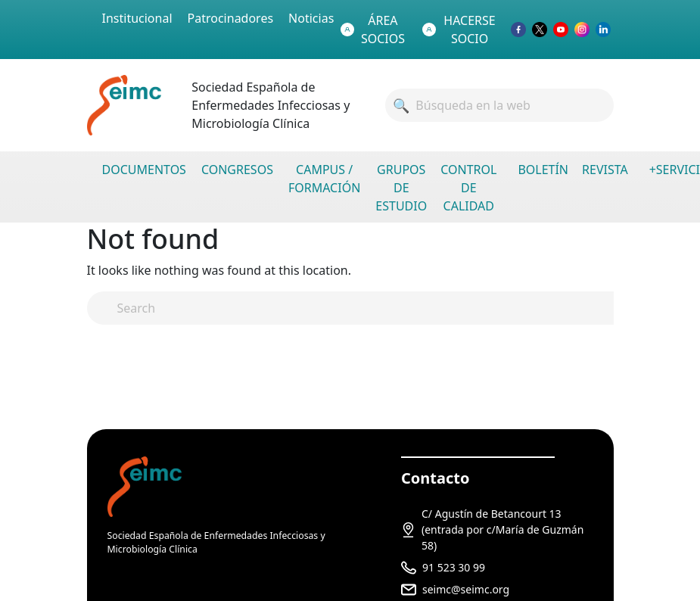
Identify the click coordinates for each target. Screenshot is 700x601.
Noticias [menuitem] (311, 18)
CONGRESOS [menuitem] (237, 170)
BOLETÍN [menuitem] (543, 170)
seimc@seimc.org (466, 589)
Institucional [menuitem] (137, 18)
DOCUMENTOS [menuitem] (144, 170)
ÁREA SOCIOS (373, 30)
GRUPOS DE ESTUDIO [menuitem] (401, 188)
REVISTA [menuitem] (605, 170)
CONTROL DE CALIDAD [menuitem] (468, 188)
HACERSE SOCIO (459, 30)
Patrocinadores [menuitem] (231, 18)
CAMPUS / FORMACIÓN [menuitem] (324, 179)
